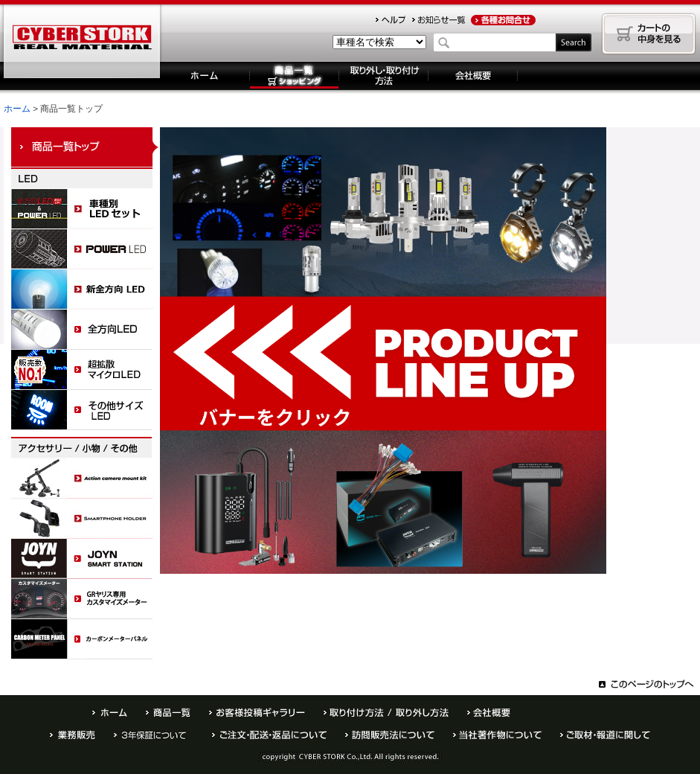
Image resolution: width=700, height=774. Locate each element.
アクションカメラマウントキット (86, 479)
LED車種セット (86, 209)
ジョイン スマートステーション (86, 559)
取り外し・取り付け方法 (384, 76)
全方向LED (86, 330)
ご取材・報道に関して (605, 735)
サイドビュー (86, 410)
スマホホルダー (86, 519)
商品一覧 (168, 713)
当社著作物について (497, 735)
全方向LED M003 (86, 290)
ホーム (205, 76)
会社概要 (473, 76)
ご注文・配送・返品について (269, 735)
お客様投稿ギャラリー (257, 713)
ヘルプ (391, 20)
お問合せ (503, 20)
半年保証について (154, 735)
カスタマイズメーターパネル (86, 599)
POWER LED (86, 249)
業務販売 (73, 735)
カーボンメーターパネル (86, 639)
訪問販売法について (390, 735)
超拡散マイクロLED (86, 370)
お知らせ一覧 (439, 20)
